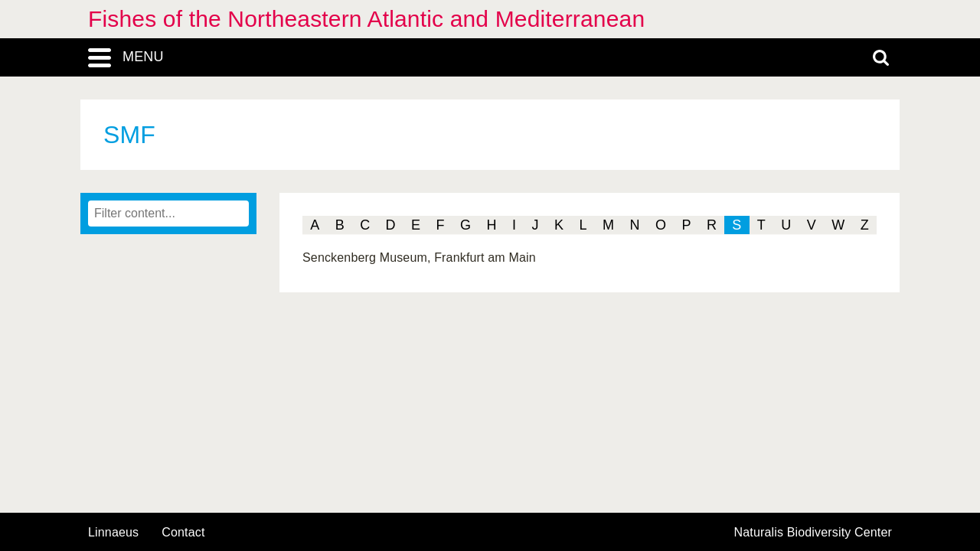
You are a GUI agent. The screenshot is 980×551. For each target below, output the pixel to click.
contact (183, 532)
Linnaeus (113, 533)
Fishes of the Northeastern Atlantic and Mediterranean (366, 19)
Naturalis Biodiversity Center (813, 533)
